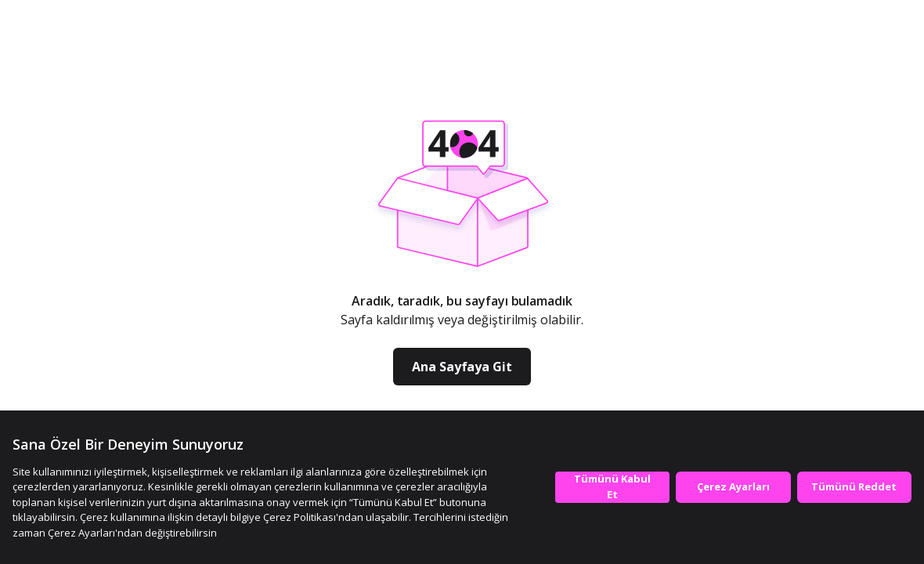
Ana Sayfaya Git (462, 367)
